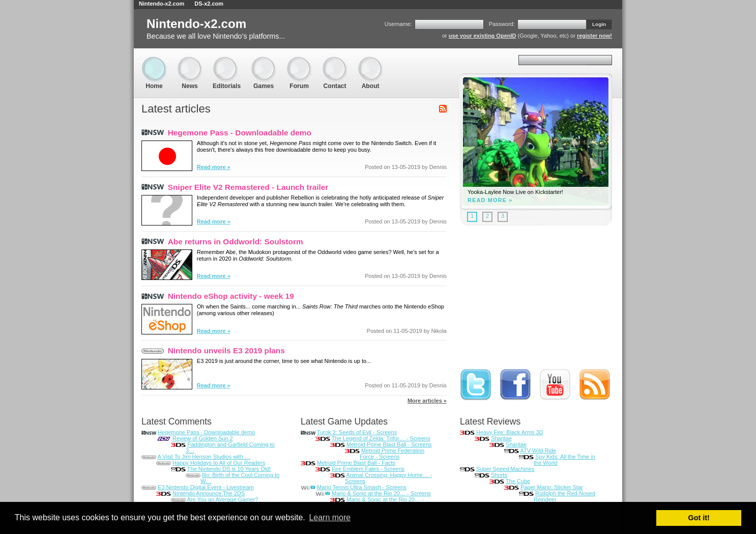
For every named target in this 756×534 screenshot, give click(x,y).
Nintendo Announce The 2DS (209, 493)
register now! (594, 36)
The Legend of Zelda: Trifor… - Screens (381, 438)
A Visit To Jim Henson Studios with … (203, 457)
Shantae (501, 438)
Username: (398, 24)
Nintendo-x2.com (162, 4)
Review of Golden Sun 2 (203, 438)
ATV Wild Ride (538, 451)
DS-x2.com (209, 4)
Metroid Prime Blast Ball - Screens (389, 444)
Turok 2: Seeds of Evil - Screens (357, 432)
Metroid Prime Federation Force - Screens (392, 454)
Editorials (227, 61)
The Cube (518, 481)
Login (599, 24)
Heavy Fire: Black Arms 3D (510, 432)
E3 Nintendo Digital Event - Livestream (206, 487)
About (370, 61)
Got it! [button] (699, 518)
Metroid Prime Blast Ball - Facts (356, 463)
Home (154, 61)
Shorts (499, 475)
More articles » (427, 401)
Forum (299, 61)
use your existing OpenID (483, 36)
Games (264, 61)
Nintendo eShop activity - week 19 (231, 296)
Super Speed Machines (505, 469)
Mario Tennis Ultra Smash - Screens (362, 487)
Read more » (214, 167)
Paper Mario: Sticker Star (552, 487)
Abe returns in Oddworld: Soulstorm (236, 242)
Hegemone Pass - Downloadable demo (240, 133)
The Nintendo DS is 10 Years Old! (229, 469)
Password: (502, 24)
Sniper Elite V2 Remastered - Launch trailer (248, 187)
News (190, 61)
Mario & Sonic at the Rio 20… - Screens (381, 493)
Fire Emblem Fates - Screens (368, 469)
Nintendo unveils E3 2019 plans (226, 350)
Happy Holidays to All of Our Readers (219, 463)
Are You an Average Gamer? (222, 499)
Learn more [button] (330, 517)
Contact (335, 61)
